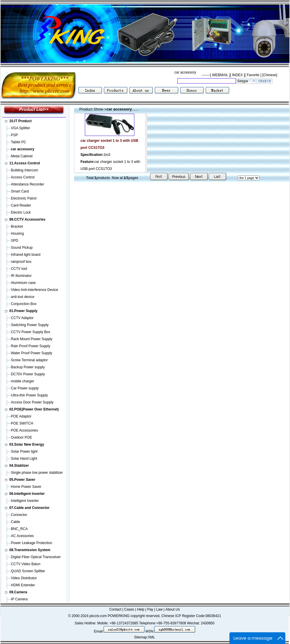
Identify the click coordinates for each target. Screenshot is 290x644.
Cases (129, 609)
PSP (14, 135)
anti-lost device (23, 297)
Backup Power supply (28, 367)
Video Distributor (24, 578)
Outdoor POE (21, 437)
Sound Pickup (22, 248)
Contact (115, 609)
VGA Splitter (20, 128)
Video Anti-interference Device (34, 290)
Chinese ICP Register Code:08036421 (191, 616)
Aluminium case (23, 283)
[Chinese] (270, 75)
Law (159, 609)
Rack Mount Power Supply (31, 339)
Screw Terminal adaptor (29, 360)
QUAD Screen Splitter (28, 571)
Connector (19, 515)
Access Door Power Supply (32, 402)
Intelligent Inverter (25, 501)
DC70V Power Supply (28, 374)
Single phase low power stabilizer (37, 473)
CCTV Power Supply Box (30, 332)
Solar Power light (24, 452)
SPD (14, 241)
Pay (150, 609)
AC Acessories (22, 536)
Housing (17, 234)
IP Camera (19, 599)
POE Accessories (24, 430)
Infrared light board (26, 255)
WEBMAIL (220, 75)
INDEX (237, 75)
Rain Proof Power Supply (30, 346)
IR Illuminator (21, 276)
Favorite (253, 75)
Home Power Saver (26, 487)
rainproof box (21, 262)
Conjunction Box (24, 304)
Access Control (23, 177)
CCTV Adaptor (22, 318)
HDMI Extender (23, 585)
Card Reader (21, 205)
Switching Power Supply (30, 325)
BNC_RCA (19, 529)
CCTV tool (19, 269)
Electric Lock (21, 212)
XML (151, 637)
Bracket (17, 226)
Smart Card (20, 191)
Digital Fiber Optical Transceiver (36, 557)
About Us (173, 609)
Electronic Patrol (24, 198)
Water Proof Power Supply (31, 353)
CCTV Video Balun (26, 564)
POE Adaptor (21, 416)
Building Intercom (24, 170)
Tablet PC (18, 142)
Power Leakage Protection (31, 543)
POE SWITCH (22, 423)
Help (141, 609)
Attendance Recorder (27, 184)
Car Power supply (25, 388)
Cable (15, 522)
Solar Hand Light (24, 459)
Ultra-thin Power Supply (29, 395)
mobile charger (22, 381)
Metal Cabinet (22, 156)
